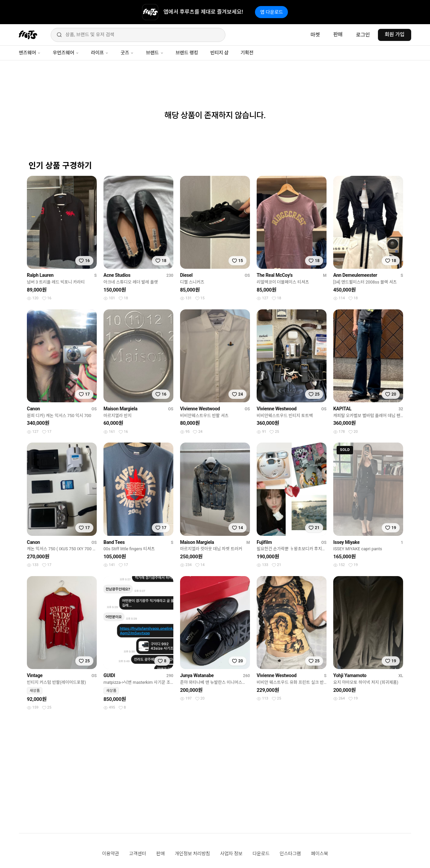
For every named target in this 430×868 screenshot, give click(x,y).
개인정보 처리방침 (192, 854)
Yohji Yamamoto (350, 675)
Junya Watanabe (197, 675)
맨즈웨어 (30, 53)
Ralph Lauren (40, 275)
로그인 (363, 35)
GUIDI (109, 675)
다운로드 (261, 854)
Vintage (35, 675)
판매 (338, 35)
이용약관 (111, 854)
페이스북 (320, 854)
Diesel (186, 275)
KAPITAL (342, 409)
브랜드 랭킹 (187, 53)
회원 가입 (395, 35)
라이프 (100, 53)
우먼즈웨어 (66, 53)
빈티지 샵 (219, 53)
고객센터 (138, 854)
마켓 (315, 35)
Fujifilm (264, 542)
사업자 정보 (231, 854)
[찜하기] (84, 261)
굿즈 (127, 53)
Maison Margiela (120, 409)
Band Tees (114, 542)
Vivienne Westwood (200, 409)
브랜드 (155, 53)
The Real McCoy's (275, 275)
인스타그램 (290, 854)
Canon (33, 409)
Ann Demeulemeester (355, 275)
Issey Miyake (346, 542)
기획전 (247, 53)
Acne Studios (117, 275)
